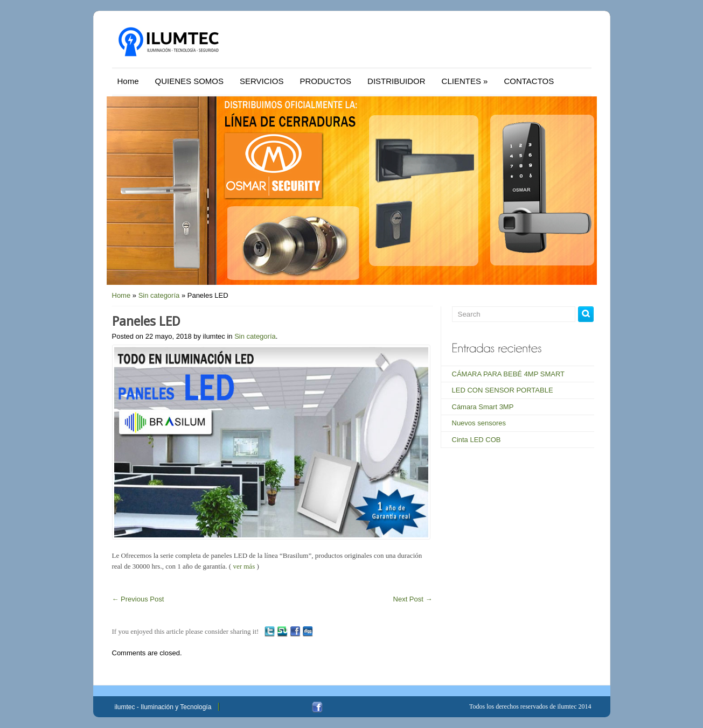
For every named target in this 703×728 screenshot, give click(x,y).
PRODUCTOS (325, 81)
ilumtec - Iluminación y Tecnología (163, 707)
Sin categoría (159, 295)
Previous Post (138, 599)
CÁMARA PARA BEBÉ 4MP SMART (509, 374)
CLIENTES (465, 81)
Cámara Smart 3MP (483, 407)
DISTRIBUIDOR (396, 81)
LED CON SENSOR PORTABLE (503, 390)
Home (128, 81)
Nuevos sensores (479, 423)
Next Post (413, 599)
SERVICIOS (262, 81)
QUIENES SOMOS (190, 81)
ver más (244, 566)
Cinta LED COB (476, 440)
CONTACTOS (529, 81)
